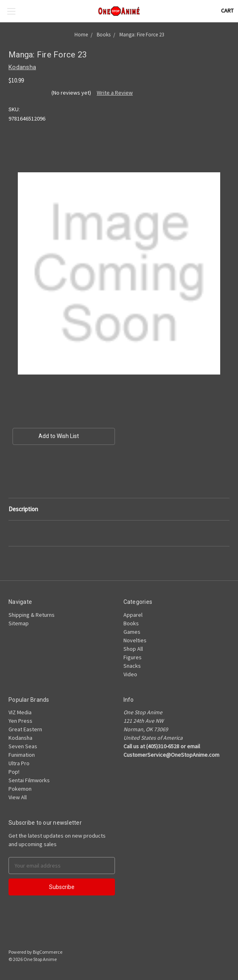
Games (132, 632)
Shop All (133, 649)
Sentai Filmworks (29, 780)
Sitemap (19, 623)
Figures (133, 657)
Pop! (14, 772)
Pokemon (20, 789)
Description (23, 509)
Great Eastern (25, 729)
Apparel (133, 615)
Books (131, 623)
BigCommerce (48, 952)
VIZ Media (20, 712)
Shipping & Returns (32, 615)
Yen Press (20, 721)
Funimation (22, 755)
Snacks (132, 666)
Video (130, 674)
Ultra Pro (19, 763)
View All (18, 797)
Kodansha (20, 738)
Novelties (135, 640)
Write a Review (115, 93)
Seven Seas (23, 746)
